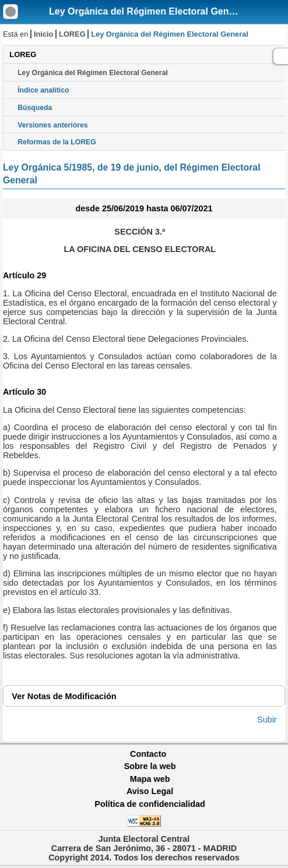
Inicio (43, 34)
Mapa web (150, 779)
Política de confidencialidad (150, 804)
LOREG (72, 34)
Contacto (148, 754)
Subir (267, 720)
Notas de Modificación (64, 696)
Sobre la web (150, 766)
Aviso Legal (150, 791)
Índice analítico (43, 90)
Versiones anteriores (52, 125)
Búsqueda (35, 108)
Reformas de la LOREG (57, 142)
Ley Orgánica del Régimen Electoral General (147, 11)
